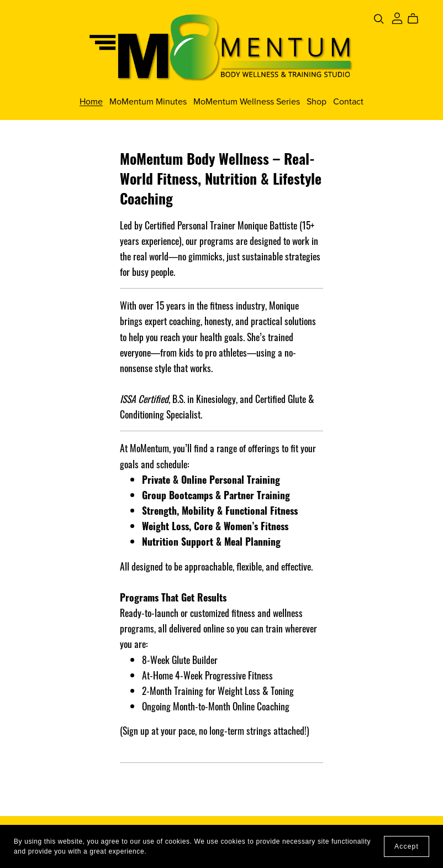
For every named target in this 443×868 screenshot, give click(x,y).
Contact (348, 101)
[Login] (397, 17)
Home (91, 101)
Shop (317, 101)
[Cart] (417, 19)
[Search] (379, 19)
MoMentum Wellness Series (247, 101)
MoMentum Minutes (148, 101)
